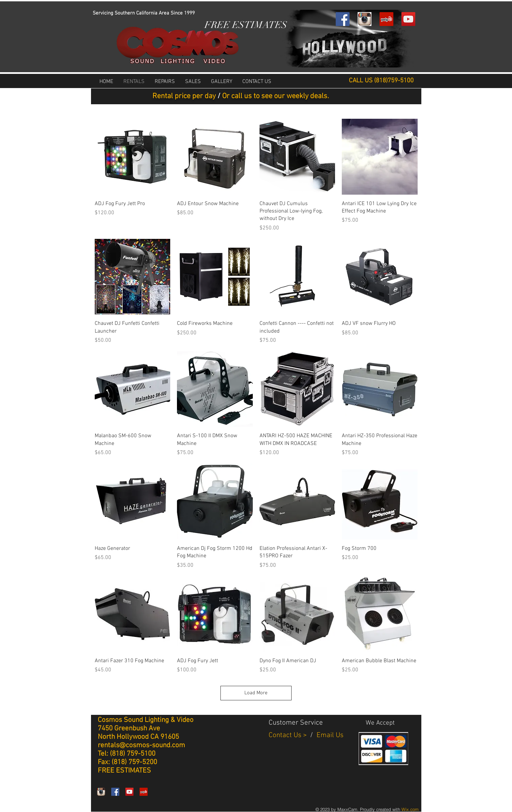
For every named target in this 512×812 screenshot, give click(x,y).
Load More (256, 693)
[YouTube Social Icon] (408, 19)
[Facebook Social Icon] (343, 19)
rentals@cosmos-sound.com (141, 745)
